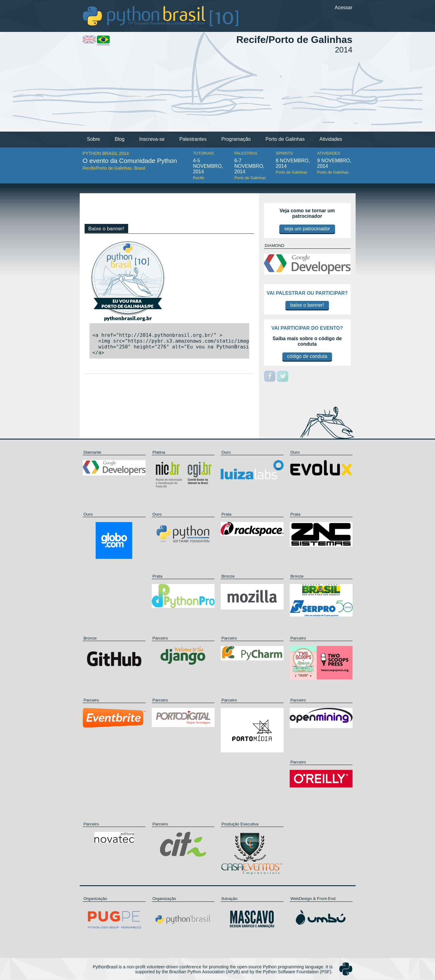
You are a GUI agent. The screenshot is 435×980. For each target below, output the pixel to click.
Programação (236, 139)
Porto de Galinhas (285, 139)
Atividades (331, 139)
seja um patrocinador (307, 229)
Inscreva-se (152, 139)
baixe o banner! (307, 305)
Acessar (344, 8)
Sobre (94, 139)
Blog (120, 139)
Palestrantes (193, 139)
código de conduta (307, 356)
